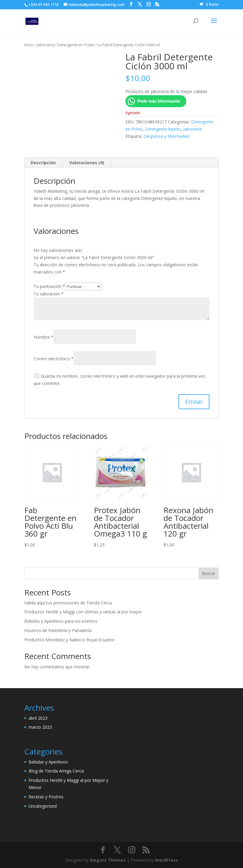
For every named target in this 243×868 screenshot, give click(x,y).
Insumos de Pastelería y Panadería (58, 630)
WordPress (166, 860)
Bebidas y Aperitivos (48, 762)
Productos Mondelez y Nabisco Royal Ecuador (69, 640)
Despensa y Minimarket (166, 136)
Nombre (43, 337)
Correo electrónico (54, 359)
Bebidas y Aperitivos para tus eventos (61, 621)
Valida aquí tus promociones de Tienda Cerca (68, 603)
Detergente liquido (163, 129)
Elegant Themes (108, 860)
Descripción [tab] (43, 163)
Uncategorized (43, 806)
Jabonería (45, 45)
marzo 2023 (40, 727)
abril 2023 (38, 718)
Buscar (209, 573)
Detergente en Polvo (76, 45)
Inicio (29, 45)
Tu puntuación (49, 286)
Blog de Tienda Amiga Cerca (56, 771)
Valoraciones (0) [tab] (87, 163)
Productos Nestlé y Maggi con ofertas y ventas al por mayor (83, 612)
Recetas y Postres (46, 797)
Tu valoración (49, 294)
